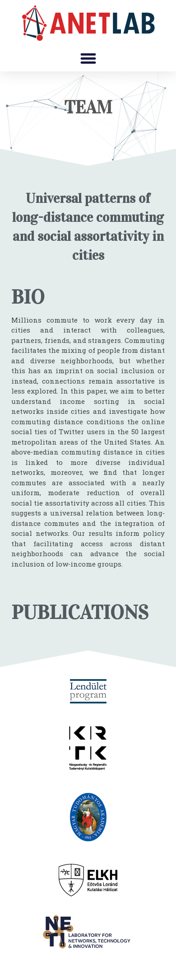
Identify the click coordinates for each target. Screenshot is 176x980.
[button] (88, 59)
